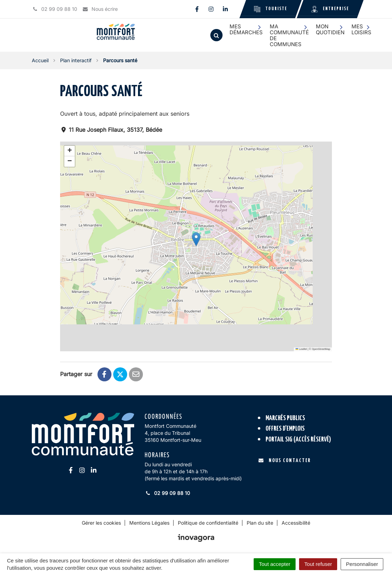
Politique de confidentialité (208, 523)
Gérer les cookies (101, 523)
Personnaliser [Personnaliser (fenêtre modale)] (362, 564)
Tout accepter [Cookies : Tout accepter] (275, 564)
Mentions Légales (149, 523)
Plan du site (260, 523)
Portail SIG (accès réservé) (298, 440)
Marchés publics (285, 418)
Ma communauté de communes (289, 35)
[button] (196, 239)
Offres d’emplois (285, 429)
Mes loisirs (361, 29)
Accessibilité (296, 523)
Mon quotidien (330, 29)
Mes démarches (246, 29)
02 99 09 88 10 (167, 493)
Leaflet (301, 349)
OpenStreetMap (321, 349)
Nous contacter (285, 461)
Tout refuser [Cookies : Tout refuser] (318, 564)
